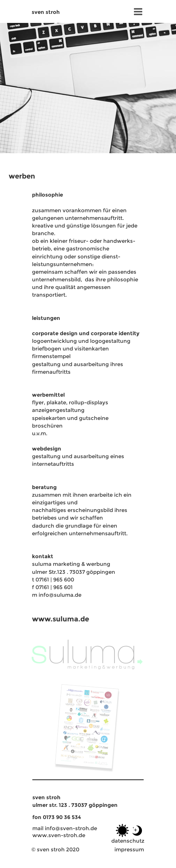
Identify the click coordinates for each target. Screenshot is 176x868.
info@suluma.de (60, 595)
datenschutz (128, 841)
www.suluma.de (61, 619)
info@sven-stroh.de (71, 828)
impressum (129, 849)
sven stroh (46, 12)
